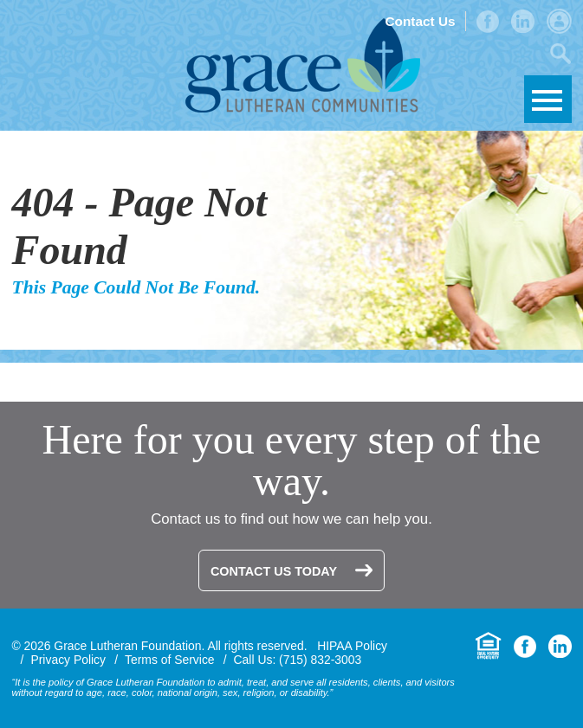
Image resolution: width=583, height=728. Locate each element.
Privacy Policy (68, 660)
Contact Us (420, 21)
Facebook (488, 22)
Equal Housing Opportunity (489, 646)
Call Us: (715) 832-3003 (298, 660)
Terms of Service (170, 660)
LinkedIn (523, 21)
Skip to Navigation (548, 99)
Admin (559, 21)
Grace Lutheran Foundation (303, 65)
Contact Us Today (274, 571)
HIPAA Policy (352, 646)
